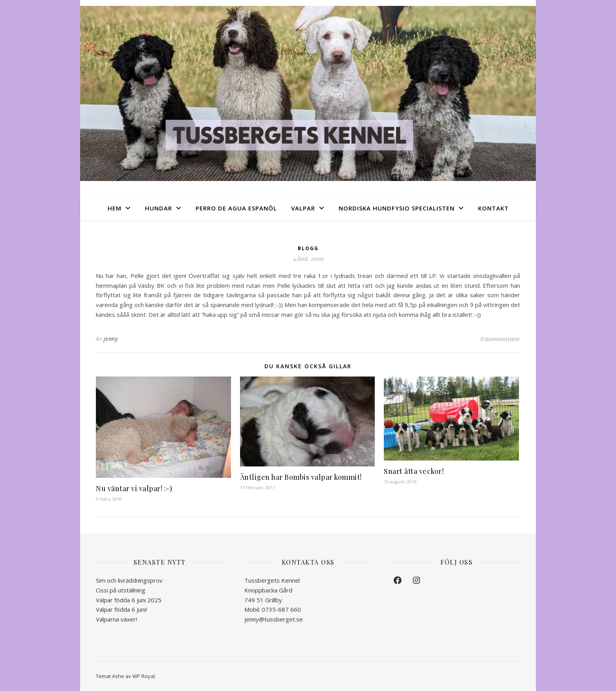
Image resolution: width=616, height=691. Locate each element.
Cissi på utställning (121, 590)
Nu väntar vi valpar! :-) (134, 488)
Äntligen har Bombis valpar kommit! (301, 477)
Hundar (159, 208)
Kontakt (493, 208)
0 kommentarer (500, 339)
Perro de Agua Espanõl (236, 208)
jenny (111, 339)
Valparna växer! (116, 619)
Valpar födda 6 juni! (121, 609)
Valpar (303, 208)
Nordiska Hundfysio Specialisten (397, 208)
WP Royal (144, 676)
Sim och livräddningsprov (129, 580)
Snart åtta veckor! (414, 471)
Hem (115, 208)
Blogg (308, 248)
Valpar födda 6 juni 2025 (129, 600)
